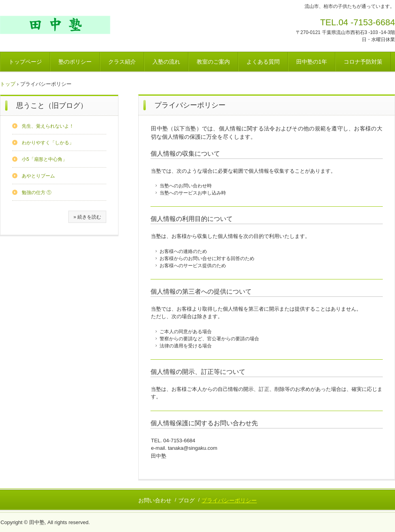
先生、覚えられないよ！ (48, 126)
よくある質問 (263, 62)
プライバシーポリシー (229, 500)
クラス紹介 (122, 62)
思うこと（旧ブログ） (52, 106)
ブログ (186, 500)
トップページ (25, 62)
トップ (8, 84)
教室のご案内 (213, 62)
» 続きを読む (87, 217)
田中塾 (55, 25)
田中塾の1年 (312, 62)
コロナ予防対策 (363, 62)
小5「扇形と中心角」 (44, 159)
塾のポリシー (75, 62)
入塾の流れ (166, 62)
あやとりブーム (38, 176)
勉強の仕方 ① (37, 192)
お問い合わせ (155, 500)
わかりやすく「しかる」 (48, 143)
